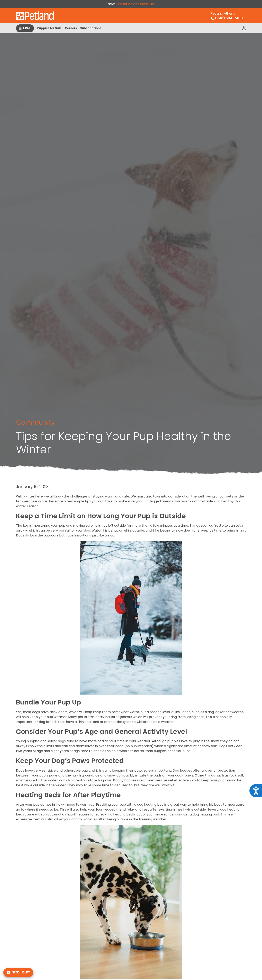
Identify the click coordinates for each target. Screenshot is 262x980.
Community (35, 422)
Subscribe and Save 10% (135, 4)
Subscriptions (91, 28)
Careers (71, 28)
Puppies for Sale (49, 28)
